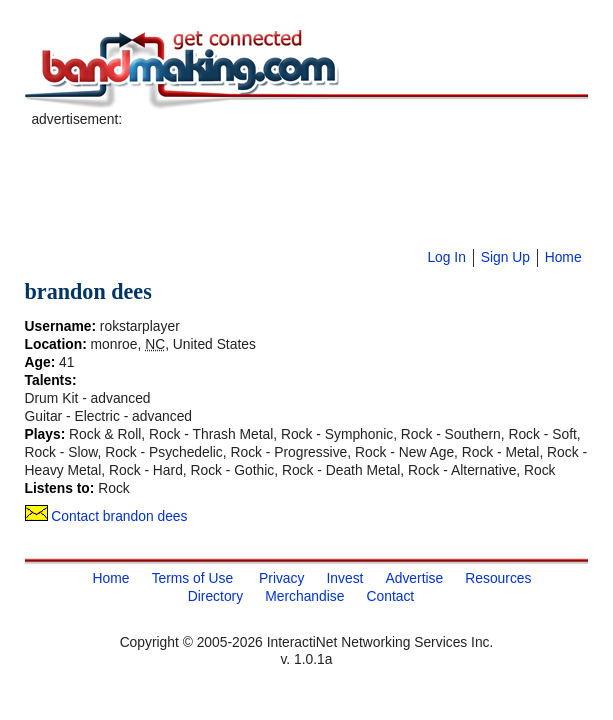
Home (563, 257)
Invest (345, 578)
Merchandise (304, 596)
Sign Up (505, 257)
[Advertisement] (265, 159)
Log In (446, 257)
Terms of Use (192, 578)
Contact (391, 596)
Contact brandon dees (106, 516)
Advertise (415, 578)
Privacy (281, 578)
